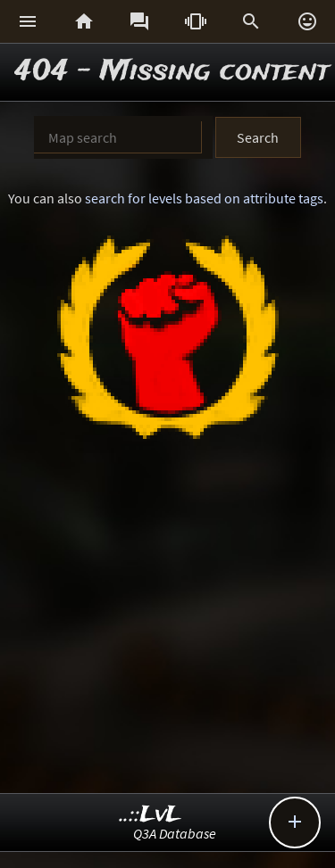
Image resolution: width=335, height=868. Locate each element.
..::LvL (151, 815)
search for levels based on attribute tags (204, 198)
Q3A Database (175, 833)
